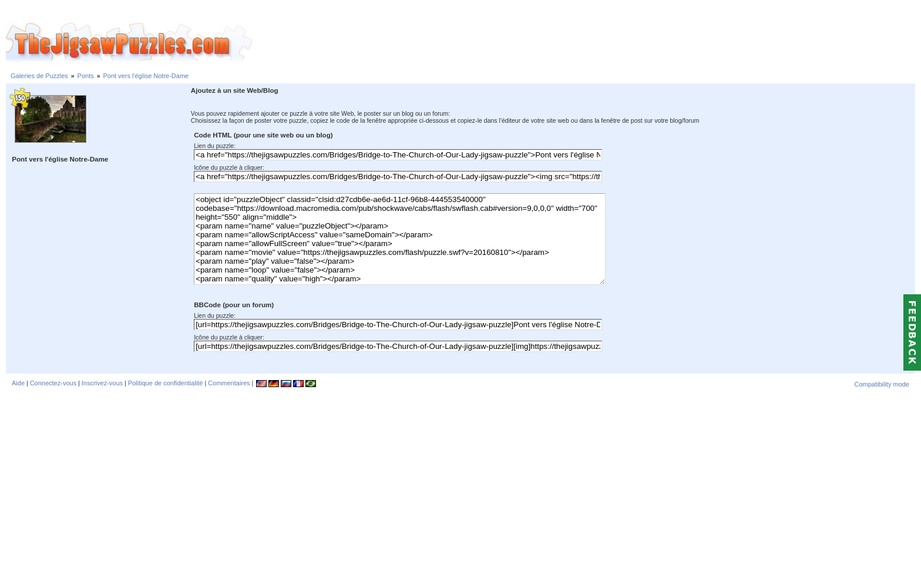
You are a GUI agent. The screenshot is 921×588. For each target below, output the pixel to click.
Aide (18, 383)
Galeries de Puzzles (39, 76)
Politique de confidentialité (166, 383)
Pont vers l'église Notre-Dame (146, 76)
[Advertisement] (587, 43)
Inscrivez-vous (102, 383)
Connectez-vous (53, 383)
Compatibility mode (882, 384)
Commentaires (229, 383)
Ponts (86, 76)
